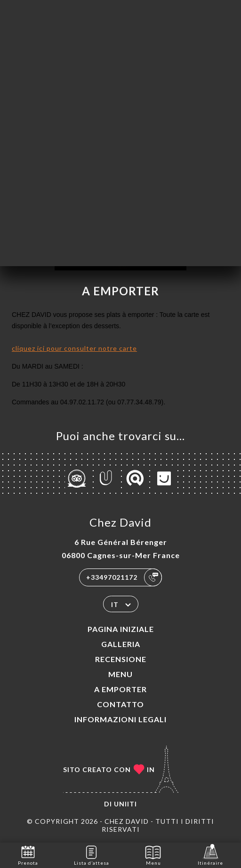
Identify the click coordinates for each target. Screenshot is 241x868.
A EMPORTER (120, 689)
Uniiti (125, 804)
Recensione (121, 659)
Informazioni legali (120, 719)
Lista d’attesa (92, 855)
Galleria (121, 644)
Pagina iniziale (121, 629)
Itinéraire (210, 855)
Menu (120, 674)
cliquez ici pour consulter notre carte (74, 348)
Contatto (120, 704)
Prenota (28, 855)
